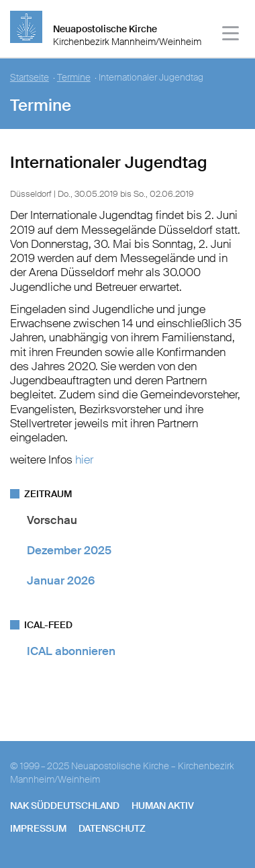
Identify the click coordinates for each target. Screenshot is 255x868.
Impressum (38, 828)
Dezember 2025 (69, 550)
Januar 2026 (61, 580)
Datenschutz (112, 828)
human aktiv (163, 806)
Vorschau (52, 520)
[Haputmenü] (231, 35)
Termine (74, 78)
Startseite (30, 78)
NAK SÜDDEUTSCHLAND (65, 806)
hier (83, 460)
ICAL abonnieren (71, 651)
